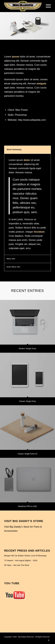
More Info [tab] (11, 259)
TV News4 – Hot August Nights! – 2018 (21, 560)
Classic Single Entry (28, 401)
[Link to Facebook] (49, 640)
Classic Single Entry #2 (28, 454)
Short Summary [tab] (14, 149)
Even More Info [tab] (13, 267)
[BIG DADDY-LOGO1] (23, 6)
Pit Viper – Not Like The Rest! (17, 565)
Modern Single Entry (28, 348)
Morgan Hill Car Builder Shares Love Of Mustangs (25, 556)
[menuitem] (47, 6)
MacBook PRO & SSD (27, 506)
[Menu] (47, 6)
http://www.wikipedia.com (32, 120)
